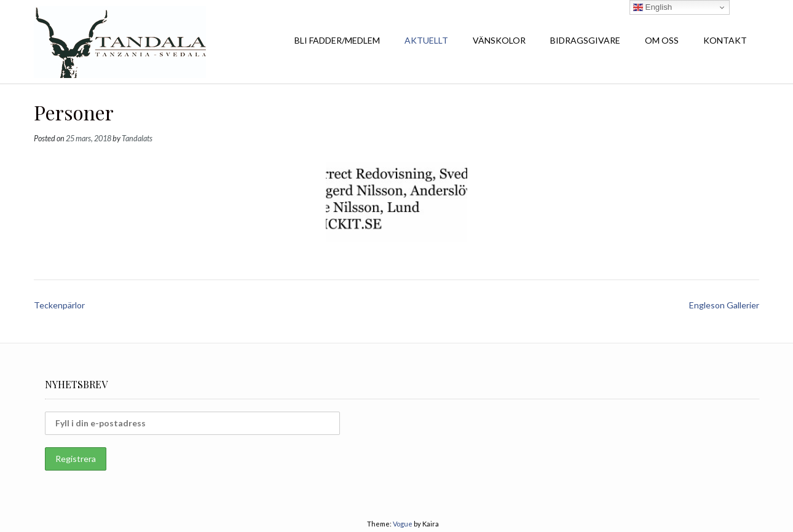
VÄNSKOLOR (499, 40)
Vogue (403, 524)
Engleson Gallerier (724, 305)
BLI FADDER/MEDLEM (337, 40)
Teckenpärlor (59, 305)
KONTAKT (725, 40)
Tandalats (137, 139)
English (653, 7)
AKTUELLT (426, 40)
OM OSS (662, 40)
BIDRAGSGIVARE (585, 40)
